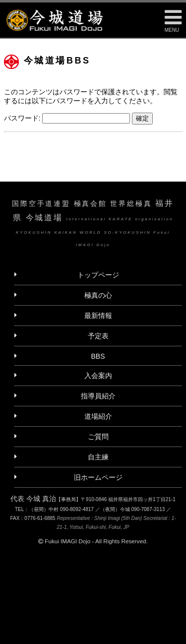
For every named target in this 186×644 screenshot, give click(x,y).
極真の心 (98, 295)
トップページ (98, 275)
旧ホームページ (98, 477)
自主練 (98, 457)
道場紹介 (98, 416)
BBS (98, 356)
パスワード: (67, 118)
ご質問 (98, 437)
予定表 (98, 336)
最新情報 (98, 316)
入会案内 (98, 376)
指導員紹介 (98, 396)
